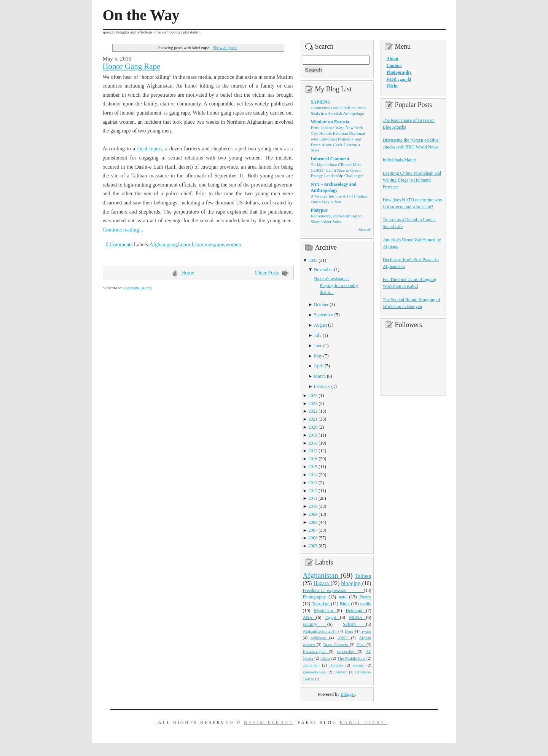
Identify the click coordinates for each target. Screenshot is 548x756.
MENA (357, 617)
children (338, 665)
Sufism (354, 624)
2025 (313, 260)
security (315, 624)
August (320, 325)
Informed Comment (330, 159)
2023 (313, 404)
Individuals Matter (400, 160)
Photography (316, 597)
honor (184, 245)
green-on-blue (315, 672)
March (320, 376)
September (324, 315)
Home (188, 273)
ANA (310, 617)
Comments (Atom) (138, 288)
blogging (352, 583)
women (233, 245)
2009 (313, 514)
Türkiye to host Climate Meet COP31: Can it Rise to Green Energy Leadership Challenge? (337, 170)
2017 (313, 451)
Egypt (333, 617)
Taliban (363, 576)
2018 (313, 443)
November (323, 270)
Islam (198, 245)
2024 (313, 396)
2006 (313, 538)
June (318, 346)
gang (172, 245)
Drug (350, 631)
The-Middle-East (352, 658)
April (319, 366)
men (209, 245)
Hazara (322, 583)
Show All (365, 230)
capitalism (313, 665)
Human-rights (316, 651)
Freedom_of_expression (333, 590)
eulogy (360, 665)
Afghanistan (322, 575)
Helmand (356, 611)
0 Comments (119, 245)
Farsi (362, 644)
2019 (313, 435)
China (326, 658)
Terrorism (321, 604)
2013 (313, 483)
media (366, 604)
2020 (313, 427)
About (393, 59)
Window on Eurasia (330, 122)
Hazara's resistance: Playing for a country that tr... (336, 285)
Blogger (348, 694)
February (322, 386)
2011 (313, 498)
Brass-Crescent (336, 644)
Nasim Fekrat (268, 723)
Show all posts (225, 48)
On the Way (141, 15)
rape (220, 245)
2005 (313, 546)
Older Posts (267, 273)
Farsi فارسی (399, 79)
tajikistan (320, 638)
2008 (313, 522)
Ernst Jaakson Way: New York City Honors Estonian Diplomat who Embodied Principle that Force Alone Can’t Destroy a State (338, 139)
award (366, 631)
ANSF (344, 638)
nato (344, 597)
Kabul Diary (363, 723)
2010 (313, 506)
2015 (313, 467)
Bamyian (342, 672)
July (318, 335)
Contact (394, 65)
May (318, 356)
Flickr (393, 86)
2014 (313, 475)
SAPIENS (320, 102)
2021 (313, 419)
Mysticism (325, 611)
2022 (313, 411)
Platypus (319, 210)
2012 (313, 491)
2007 (313, 530)
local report (149, 149)
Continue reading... (123, 230)
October (321, 305)
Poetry (365, 597)
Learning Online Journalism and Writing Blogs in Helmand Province (412, 180)
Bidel (346, 604)
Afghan (158, 245)
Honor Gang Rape (132, 66)
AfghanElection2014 (321, 631)
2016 (313, 459)
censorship (347, 651)
